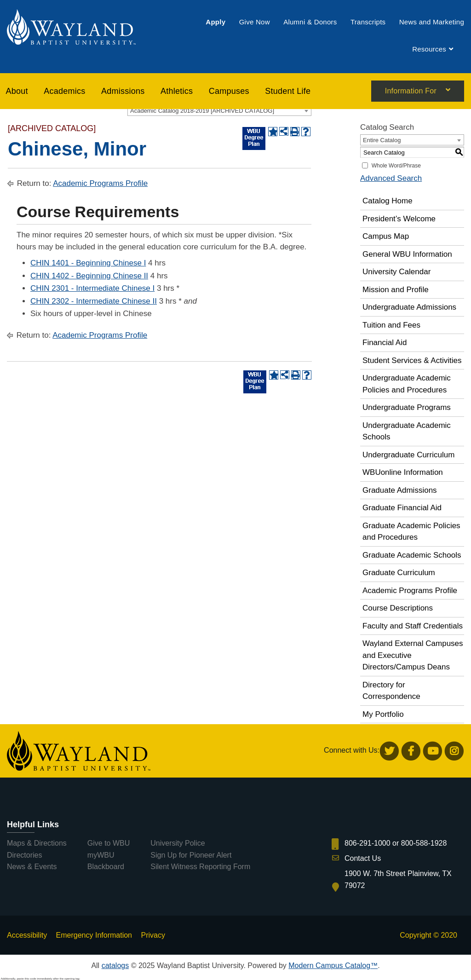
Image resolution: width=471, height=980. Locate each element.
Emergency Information (94, 935)
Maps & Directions (37, 843)
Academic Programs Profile (100, 183)
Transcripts (368, 22)
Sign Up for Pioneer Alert (191, 855)
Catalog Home (388, 201)
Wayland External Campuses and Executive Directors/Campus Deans (413, 655)
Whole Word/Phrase (396, 166)
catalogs (115, 966)
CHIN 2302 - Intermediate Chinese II (94, 301)
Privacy (153, 935)
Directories (24, 855)
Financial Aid (385, 343)
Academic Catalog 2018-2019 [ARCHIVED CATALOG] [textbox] (202, 111)
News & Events (32, 867)
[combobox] (219, 110)
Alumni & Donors (310, 22)
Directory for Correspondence (391, 691)
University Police (178, 843)
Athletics (177, 91)
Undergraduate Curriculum (408, 455)
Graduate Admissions (400, 490)
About (17, 91)
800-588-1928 (424, 843)
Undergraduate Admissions (409, 307)
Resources (429, 49)
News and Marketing (432, 22)
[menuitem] (215, 22)
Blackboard (106, 867)
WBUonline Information (403, 472)
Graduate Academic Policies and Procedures (411, 532)
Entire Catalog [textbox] (382, 140)
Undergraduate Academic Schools (407, 431)
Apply (215, 22)
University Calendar (396, 272)
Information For (411, 92)
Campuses (229, 91)
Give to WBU (109, 843)
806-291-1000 (368, 843)
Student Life (288, 91)
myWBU (101, 855)
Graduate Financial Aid (402, 508)
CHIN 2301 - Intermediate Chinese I (92, 288)
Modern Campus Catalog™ (333, 966)
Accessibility (27, 935)
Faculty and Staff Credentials (413, 626)
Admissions (123, 91)
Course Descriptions (398, 608)
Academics (64, 91)
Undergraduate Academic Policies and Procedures (407, 384)
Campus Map (386, 236)
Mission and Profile (396, 290)
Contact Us (363, 858)
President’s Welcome (399, 219)
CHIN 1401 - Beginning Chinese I (88, 263)
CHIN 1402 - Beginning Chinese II (89, 276)
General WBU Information (407, 254)
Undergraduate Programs (407, 407)
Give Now (255, 22)
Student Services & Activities (412, 360)
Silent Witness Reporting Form (200, 867)
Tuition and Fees (391, 325)
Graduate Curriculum (399, 573)
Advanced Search (391, 178)
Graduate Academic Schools (412, 555)
